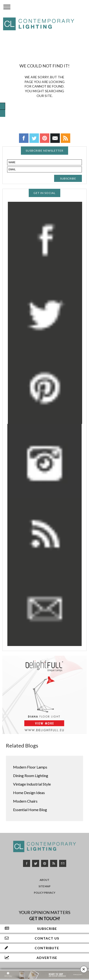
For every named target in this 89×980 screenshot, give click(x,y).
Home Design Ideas (29, 793)
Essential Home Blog (30, 810)
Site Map (45, 886)
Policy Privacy (45, 893)
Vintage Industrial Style (32, 784)
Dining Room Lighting (31, 776)
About (44, 880)
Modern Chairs (25, 801)
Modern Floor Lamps (30, 767)
